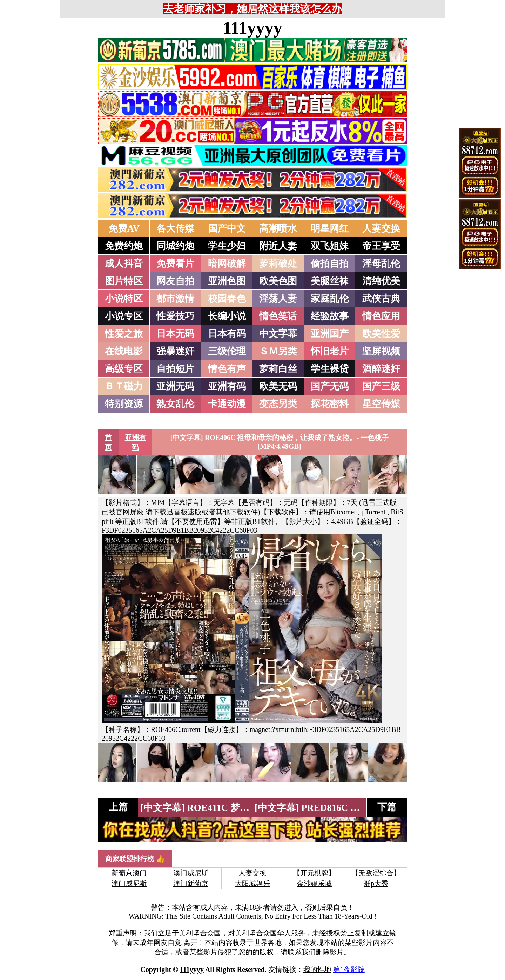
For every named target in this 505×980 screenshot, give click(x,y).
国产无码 (330, 386)
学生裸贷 (330, 369)
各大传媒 (175, 228)
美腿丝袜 (330, 281)
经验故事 (330, 316)
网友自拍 (175, 281)
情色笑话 (278, 316)
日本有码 (227, 334)
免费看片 (175, 264)
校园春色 (227, 299)
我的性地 (317, 969)
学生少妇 (227, 246)
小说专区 (124, 316)
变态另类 (278, 404)
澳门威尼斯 (191, 873)
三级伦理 (227, 351)
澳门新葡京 (191, 884)
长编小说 (227, 316)
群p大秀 (376, 884)
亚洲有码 (227, 386)
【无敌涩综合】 (376, 873)
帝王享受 (381, 246)
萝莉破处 (278, 264)
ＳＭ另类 (278, 351)
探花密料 (330, 404)
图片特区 (124, 281)
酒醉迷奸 (381, 369)
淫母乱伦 (381, 264)
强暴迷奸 (175, 351)
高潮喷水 (278, 228)
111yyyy (252, 28)
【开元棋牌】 (314, 873)
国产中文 (227, 228)
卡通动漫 (227, 404)
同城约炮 (175, 246)
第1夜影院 (349, 969)
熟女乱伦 (175, 404)
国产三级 (381, 386)
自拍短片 (175, 369)
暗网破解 (227, 264)
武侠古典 (381, 299)
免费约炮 (124, 246)
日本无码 (175, 334)
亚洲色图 (227, 281)
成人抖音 (124, 264)
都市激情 (175, 299)
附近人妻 (278, 246)
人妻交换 (381, 228)
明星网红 (330, 228)
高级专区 (124, 369)
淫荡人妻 (278, 299)
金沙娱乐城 (314, 884)
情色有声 (227, 369)
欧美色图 (278, 281)
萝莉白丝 (278, 369)
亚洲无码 (175, 386)
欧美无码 (278, 386)
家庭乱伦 (330, 299)
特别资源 (124, 404)
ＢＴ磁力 (124, 386)
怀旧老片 (330, 351)
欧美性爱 (381, 334)
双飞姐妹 (330, 246)
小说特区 (124, 299)
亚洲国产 (330, 334)
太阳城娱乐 (252, 884)
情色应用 (381, 316)
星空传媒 (381, 404)
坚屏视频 (381, 351)
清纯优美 (381, 281)
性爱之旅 (124, 334)
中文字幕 (278, 334)
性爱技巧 (175, 316)
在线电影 (124, 351)
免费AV (124, 228)
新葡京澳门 (129, 873)
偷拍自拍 (330, 264)
